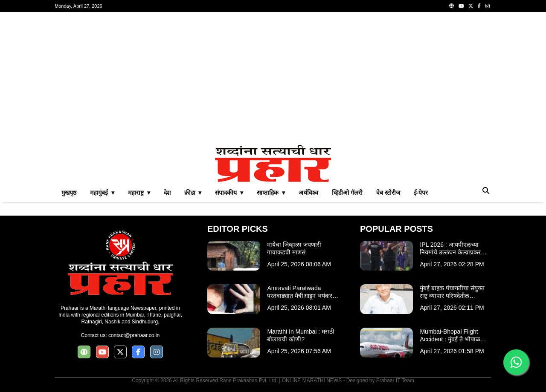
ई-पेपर (421, 193)
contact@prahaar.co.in (134, 335)
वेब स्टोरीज (388, 193)
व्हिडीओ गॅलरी (347, 193)
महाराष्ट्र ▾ (139, 193)
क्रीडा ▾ (193, 193)
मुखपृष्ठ (69, 193)
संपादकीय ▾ (229, 193)
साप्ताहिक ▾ (271, 193)
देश (167, 193)
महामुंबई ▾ (102, 193)
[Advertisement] (273, 78)
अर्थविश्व (308, 193)
